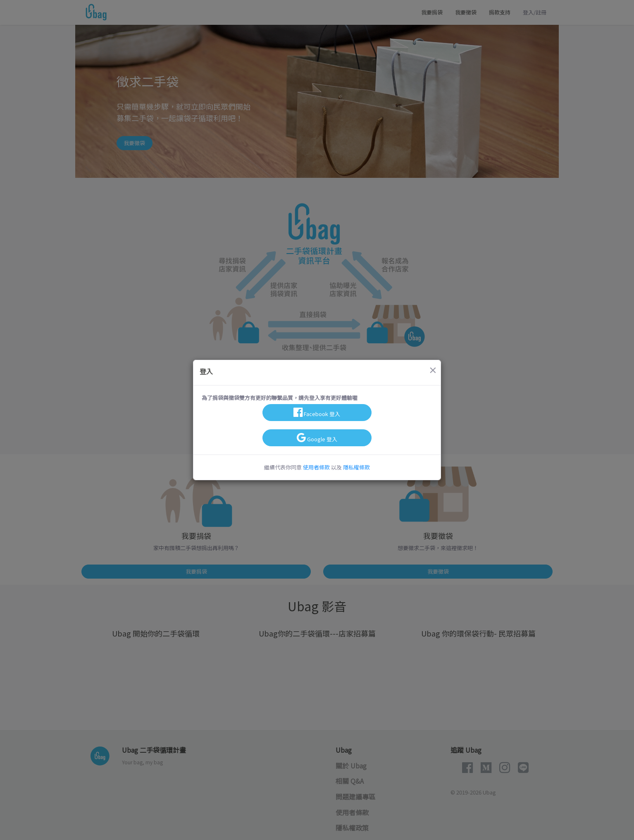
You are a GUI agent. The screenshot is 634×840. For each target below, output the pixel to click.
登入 (206, 371)
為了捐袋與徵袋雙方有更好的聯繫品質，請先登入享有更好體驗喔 (280, 398)
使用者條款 (316, 467)
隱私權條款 (356, 467)
